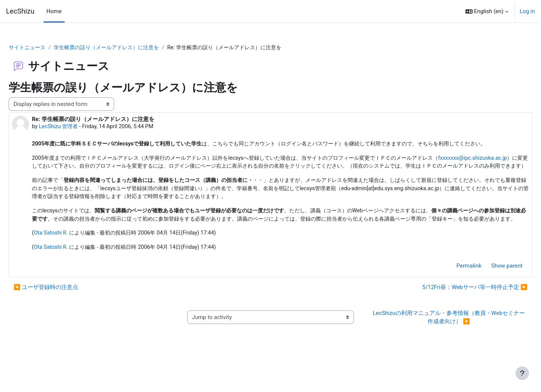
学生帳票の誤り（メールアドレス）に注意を (131, 48)
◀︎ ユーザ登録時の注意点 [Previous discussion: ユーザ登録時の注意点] (64, 316)
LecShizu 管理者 (78, 127)
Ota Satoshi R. (70, 262)
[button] (487, 11)
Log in (527, 11)
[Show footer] (522, 373)
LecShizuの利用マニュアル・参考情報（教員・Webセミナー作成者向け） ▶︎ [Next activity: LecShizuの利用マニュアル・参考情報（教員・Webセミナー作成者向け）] (437, 346)
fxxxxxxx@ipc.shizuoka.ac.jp (91, 176)
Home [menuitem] (54, 11)
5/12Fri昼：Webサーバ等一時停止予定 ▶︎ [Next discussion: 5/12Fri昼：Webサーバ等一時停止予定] (457, 316)
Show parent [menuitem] (489, 295)
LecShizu (20, 11)
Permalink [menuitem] (451, 295)
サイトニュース (46, 48)
